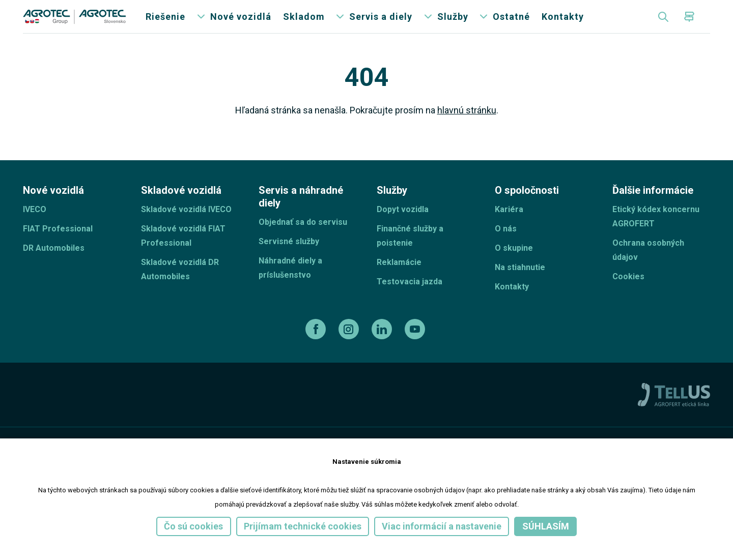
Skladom (304, 25)
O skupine (514, 265)
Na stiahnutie (520, 285)
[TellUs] (674, 411)
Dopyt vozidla (403, 227)
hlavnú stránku (467, 127)
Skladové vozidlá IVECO (186, 227)
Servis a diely (381, 25)
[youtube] (416, 346)
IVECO (35, 227)
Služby (453, 25)
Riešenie (165, 25)
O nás (506, 246)
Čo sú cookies (193, 526)
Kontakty (563, 25)
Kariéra (509, 227)
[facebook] (317, 346)
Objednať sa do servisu (303, 239)
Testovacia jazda (410, 299)
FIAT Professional (58, 246)
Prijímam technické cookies (303, 526)
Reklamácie (399, 279)
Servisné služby (289, 259)
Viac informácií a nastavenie (442, 526)
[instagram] (350, 346)
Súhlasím (546, 526)
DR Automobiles (54, 265)
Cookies (628, 294)
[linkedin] (383, 346)
